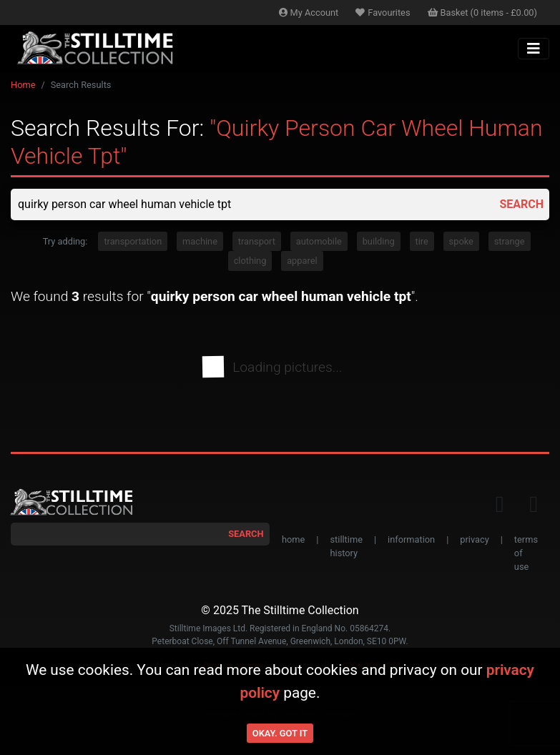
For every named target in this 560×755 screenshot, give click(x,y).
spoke (461, 241)
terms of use (526, 553)
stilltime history (346, 546)
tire (422, 241)
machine (200, 241)
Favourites (383, 13)
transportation (133, 241)
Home (23, 85)
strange (510, 241)
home (293, 539)
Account (309, 13)
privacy (474, 539)
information (411, 539)
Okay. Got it (280, 733)
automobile (319, 241)
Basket (483, 13)
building (379, 241)
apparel (302, 261)
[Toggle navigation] (534, 49)
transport (257, 241)
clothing (250, 261)
